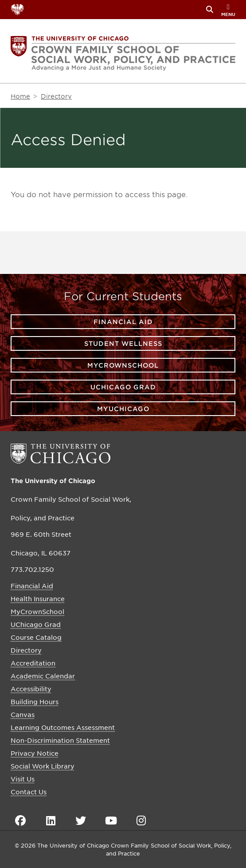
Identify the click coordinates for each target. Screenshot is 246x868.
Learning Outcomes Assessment (63, 727)
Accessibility (31, 689)
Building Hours (35, 702)
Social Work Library (43, 766)
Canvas (23, 714)
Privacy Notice (35, 753)
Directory (56, 96)
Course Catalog (36, 637)
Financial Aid (123, 322)
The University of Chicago (53, 481)
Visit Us (23, 779)
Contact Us (29, 792)
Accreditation (33, 663)
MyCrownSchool (123, 365)
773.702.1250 (32, 569)
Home (20, 96)
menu (228, 10)
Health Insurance (38, 598)
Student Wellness (123, 343)
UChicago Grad (123, 387)
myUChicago (123, 409)
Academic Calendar (43, 676)
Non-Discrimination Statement (60, 740)
